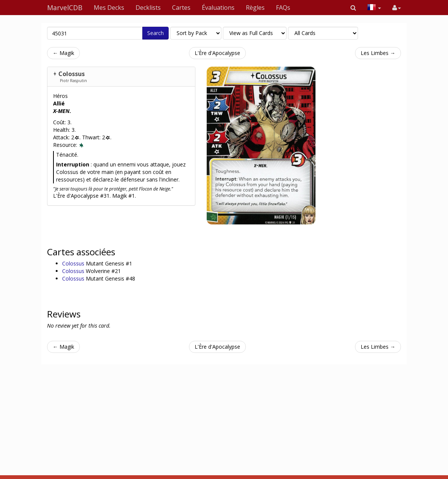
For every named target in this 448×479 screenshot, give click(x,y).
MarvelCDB (65, 8)
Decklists (148, 8)
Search (155, 33)
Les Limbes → (378, 53)
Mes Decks (109, 8)
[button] (353, 8)
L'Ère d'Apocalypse (217, 53)
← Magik (63, 53)
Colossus (72, 74)
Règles (255, 8)
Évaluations (218, 8)
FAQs (283, 8)
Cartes (181, 8)
